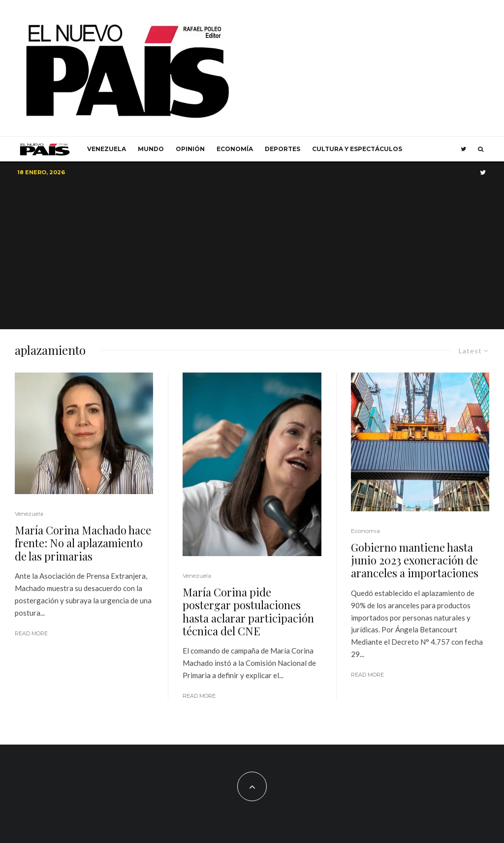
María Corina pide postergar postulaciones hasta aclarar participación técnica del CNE (248, 612)
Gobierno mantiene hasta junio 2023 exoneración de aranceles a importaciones (415, 560)
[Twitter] (463, 149)
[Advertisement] (252, 255)
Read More (31, 633)
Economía (235, 149)
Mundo (151, 149)
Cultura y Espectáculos (357, 149)
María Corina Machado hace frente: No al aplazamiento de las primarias (83, 543)
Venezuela (107, 149)
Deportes (283, 149)
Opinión (190, 149)
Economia (365, 531)
